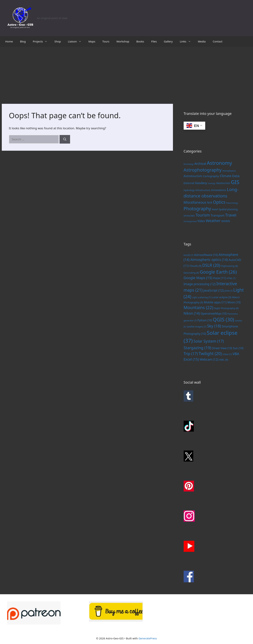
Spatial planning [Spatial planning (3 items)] (228, 209)
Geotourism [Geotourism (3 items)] (223, 183)
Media (202, 41)
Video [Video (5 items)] (201, 221)
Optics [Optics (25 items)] (219, 202)
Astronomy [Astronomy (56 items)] (219, 163)
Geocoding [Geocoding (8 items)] (191, 273)
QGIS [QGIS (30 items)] (223, 320)
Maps (92, 41)
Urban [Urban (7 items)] (227, 354)
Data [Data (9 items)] (236, 176)
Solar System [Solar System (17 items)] (209, 341)
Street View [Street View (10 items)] (222, 348)
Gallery (168, 41)
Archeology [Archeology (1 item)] (189, 164)
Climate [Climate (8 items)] (226, 176)
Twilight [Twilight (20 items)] (210, 354)
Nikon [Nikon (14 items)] (192, 313)
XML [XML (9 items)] (224, 360)
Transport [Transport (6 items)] (217, 215)
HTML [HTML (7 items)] (231, 278)
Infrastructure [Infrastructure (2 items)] (203, 190)
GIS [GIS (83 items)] (235, 182)
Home (9, 41)
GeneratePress (148, 638)
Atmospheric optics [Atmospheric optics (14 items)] (209, 260)
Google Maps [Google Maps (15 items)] (198, 278)
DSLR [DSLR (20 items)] (211, 265)
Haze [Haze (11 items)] (219, 278)
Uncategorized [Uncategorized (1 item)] (190, 221)
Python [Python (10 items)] (205, 320)
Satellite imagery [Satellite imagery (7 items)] (196, 327)
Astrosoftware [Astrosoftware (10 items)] (206, 255)
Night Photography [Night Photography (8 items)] (226, 308)
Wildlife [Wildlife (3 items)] (226, 221)
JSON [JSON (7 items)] (228, 291)
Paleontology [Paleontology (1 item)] (232, 203)
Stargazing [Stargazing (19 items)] (197, 348)
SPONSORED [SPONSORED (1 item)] (189, 216)
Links (187, 41)
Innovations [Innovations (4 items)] (218, 190)
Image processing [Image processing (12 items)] (200, 284)
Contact (218, 41)
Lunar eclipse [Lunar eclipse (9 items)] (221, 297)
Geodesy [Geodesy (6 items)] (201, 183)
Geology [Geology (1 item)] (212, 183)
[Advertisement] (127, 73)
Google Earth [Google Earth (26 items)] (218, 272)
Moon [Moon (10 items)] (234, 302)
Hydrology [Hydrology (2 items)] (189, 190)
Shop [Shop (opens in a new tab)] (58, 41)
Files (154, 41)
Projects (42, 41)
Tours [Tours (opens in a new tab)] (106, 41)
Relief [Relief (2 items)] (215, 209)
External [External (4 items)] (189, 183)
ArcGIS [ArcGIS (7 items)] (188, 255)
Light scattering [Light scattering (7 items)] (201, 297)
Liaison (76, 41)
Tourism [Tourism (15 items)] (203, 215)
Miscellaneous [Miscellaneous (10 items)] (195, 202)
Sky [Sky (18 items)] (214, 326)
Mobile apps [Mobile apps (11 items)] (215, 302)
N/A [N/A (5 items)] (210, 203)
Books (140, 41)
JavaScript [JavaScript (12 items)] (213, 290)
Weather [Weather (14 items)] (213, 221)
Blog (23, 41)
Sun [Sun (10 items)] (238, 348)
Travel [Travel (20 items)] (231, 215)
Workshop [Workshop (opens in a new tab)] (123, 41)
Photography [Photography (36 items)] (197, 208)
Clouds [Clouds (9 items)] (195, 266)
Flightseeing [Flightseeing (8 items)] (229, 266)
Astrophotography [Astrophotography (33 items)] (203, 170)
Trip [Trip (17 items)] (191, 354)
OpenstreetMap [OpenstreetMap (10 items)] (214, 314)
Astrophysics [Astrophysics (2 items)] (229, 171)
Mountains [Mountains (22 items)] (199, 307)
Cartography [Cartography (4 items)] (211, 176)
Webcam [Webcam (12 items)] (209, 359)
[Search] (65, 139)
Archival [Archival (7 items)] (200, 164)
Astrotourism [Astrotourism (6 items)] (193, 176)
